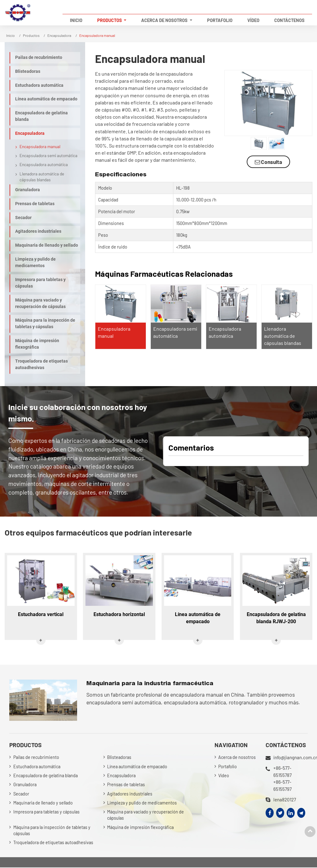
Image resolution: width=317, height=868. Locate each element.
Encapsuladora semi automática (48, 155)
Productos (31, 35)
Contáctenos (289, 20)
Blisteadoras (28, 71)
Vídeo (253, 20)
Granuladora (28, 190)
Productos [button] (110, 20)
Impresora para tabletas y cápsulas (40, 283)
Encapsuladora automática (44, 164)
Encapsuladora (59, 35)
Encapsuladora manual (40, 146)
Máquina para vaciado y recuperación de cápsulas (40, 303)
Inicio (76, 20)
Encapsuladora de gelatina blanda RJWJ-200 (276, 618)
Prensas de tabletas (35, 204)
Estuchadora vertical (41, 614)
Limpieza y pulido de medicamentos (35, 262)
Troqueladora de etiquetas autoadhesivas (41, 364)
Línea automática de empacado (46, 99)
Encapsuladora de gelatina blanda (41, 116)
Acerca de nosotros (237, 758)
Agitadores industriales (38, 231)
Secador (23, 218)
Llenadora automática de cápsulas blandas (283, 336)
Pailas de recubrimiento (39, 57)
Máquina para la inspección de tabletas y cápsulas (45, 324)
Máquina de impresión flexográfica (37, 344)
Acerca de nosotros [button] (165, 20)
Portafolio (220, 20)
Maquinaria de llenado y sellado (47, 245)
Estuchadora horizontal (119, 614)
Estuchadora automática (39, 85)
